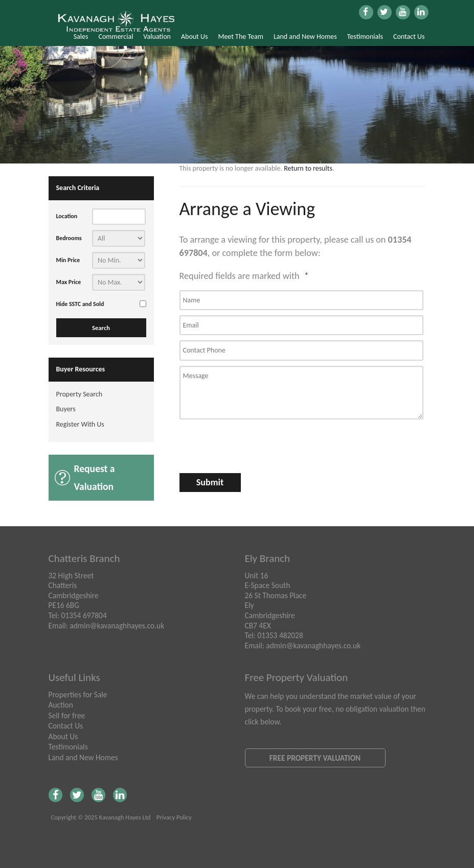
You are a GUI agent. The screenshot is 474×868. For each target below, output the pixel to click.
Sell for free (67, 715)
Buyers (66, 409)
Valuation (157, 37)
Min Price (68, 260)
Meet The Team (240, 37)
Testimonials (365, 37)
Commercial (116, 37)
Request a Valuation (95, 477)
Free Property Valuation (315, 758)
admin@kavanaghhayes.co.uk (117, 626)
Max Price (69, 282)
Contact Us (409, 37)
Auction (61, 705)
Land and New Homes (305, 37)
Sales (81, 37)
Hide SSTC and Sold (80, 304)
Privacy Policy (174, 817)
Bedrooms (69, 238)
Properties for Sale (78, 695)
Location (67, 216)
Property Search (80, 394)
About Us (195, 37)
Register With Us (80, 424)
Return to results (308, 168)
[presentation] (234, 442)
